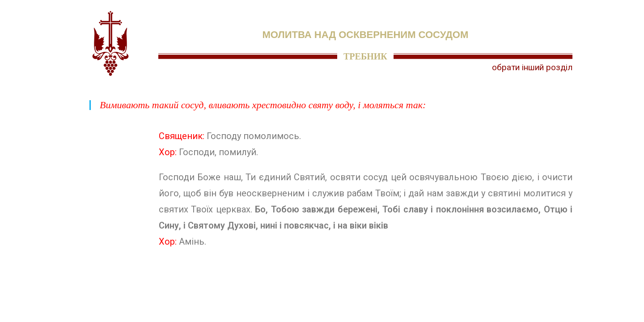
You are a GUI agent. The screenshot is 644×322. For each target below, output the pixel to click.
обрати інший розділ (532, 67)
